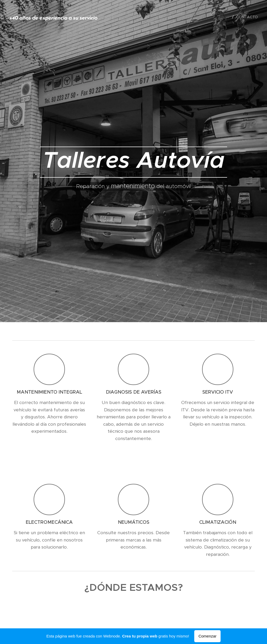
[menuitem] (226, 17)
